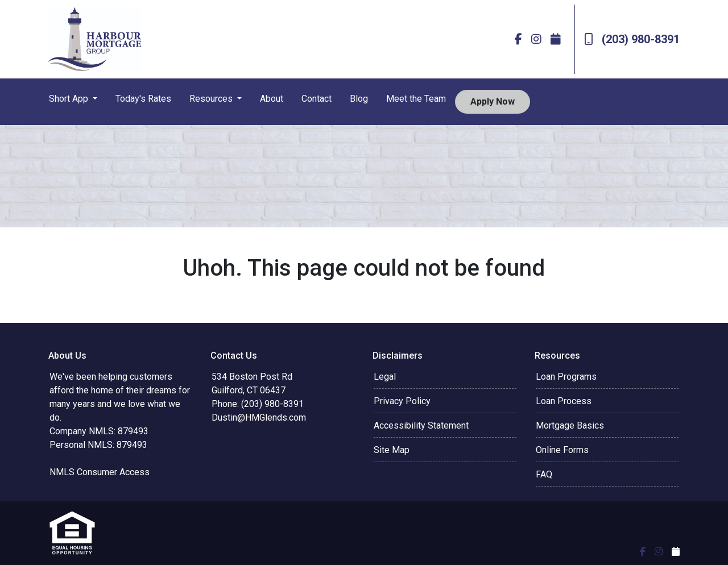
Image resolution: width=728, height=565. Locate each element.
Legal (385, 377)
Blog (359, 99)
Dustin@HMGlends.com (259, 417)
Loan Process (564, 401)
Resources (212, 99)
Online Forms (562, 450)
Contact (317, 99)
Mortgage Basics (570, 425)
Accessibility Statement (421, 425)
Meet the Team (416, 99)
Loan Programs (566, 377)
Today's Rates (143, 99)
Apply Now (493, 101)
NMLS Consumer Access (100, 472)
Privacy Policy (402, 401)
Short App (70, 99)
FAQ (544, 474)
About (272, 99)
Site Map (392, 450)
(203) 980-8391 (632, 39)
